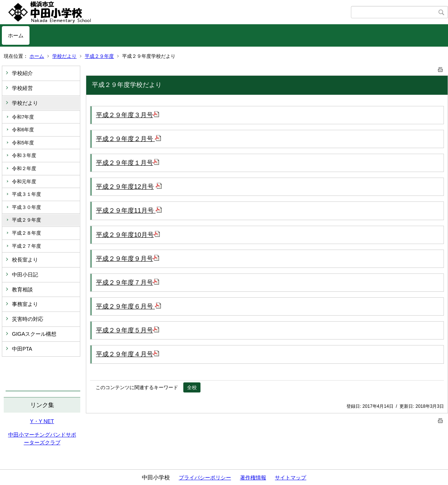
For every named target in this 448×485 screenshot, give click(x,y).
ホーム (16, 35)
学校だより (64, 56)
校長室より (25, 260)
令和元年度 (24, 182)
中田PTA (22, 349)
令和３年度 (24, 155)
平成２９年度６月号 (128, 306)
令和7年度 (23, 117)
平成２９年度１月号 (127, 163)
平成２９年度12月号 (125, 187)
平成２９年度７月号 (127, 283)
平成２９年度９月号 (127, 259)
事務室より (25, 304)
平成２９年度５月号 (127, 330)
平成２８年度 (27, 233)
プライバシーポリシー (205, 478)
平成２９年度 (99, 56)
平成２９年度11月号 (129, 211)
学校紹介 (22, 73)
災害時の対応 (28, 319)
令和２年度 (24, 168)
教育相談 (22, 290)
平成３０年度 (27, 207)
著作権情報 (253, 478)
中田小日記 (25, 275)
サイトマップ (290, 478)
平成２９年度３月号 (127, 115)
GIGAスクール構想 (34, 334)
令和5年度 (23, 143)
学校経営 (22, 88)
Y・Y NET (42, 421)
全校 (192, 387)
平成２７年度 (27, 246)
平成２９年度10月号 (128, 235)
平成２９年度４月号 (127, 354)
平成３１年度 (27, 194)
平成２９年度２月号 (128, 139)
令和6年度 (23, 130)
